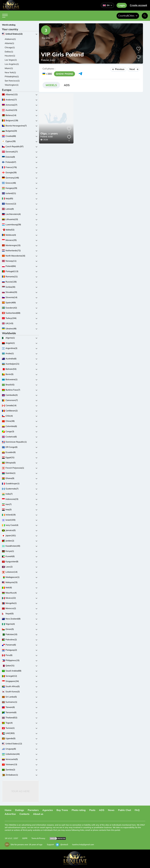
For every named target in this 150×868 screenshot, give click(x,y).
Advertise (10, 814)
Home (8, 810)
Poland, (44, 137)
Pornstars (33, 810)
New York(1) (10, 72)
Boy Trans (62, 810)
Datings (20, 810)
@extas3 (62, 845)
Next (134, 69)
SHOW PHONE (64, 74)
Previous (118, 69)
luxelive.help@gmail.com (83, 845)
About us (38, 814)
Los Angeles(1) (12, 64)
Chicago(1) (10, 47)
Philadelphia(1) (12, 76)
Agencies (48, 810)
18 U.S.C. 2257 (11, 838)
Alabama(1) (10, 39)
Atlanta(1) (9, 43)
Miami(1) (9, 68)
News (111, 810)
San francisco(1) (12, 81)
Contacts (24, 814)
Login (122, 5)
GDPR (25, 838)
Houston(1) (10, 56)
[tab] (51, 85)
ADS (102, 810)
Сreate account (138, 5)
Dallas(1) (9, 52)
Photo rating (79, 810)
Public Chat (125, 810)
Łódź (50, 137)
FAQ (137, 810)
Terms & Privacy (38, 838)
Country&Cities (128, 16)
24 (49, 134)
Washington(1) (12, 85)
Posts (92, 810)
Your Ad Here (21, 791)
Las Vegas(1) (11, 60)
